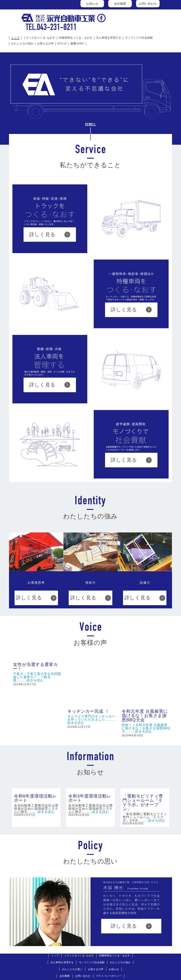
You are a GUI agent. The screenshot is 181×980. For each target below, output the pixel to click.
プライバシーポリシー (109, 931)
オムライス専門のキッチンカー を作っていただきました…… (91, 671)
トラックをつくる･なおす (39, 38)
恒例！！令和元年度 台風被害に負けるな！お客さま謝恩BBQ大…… (146, 681)
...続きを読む (34, 680)
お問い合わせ (148, 4)
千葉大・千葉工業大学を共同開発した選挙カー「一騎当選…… (37, 677)
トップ (15, 38)
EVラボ (62, 44)
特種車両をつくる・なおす (76, 38)
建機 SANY (77, 44)
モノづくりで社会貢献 (139, 38)
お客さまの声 (45, 44)
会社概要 (120, 4)
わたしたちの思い (72, 924)
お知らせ (92, 4)
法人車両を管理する (109, 38)
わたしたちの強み (22, 44)
